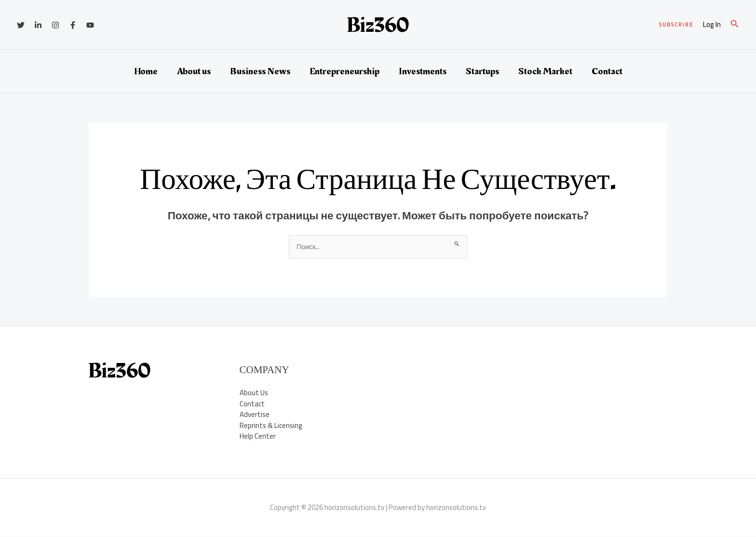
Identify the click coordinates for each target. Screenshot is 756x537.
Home (146, 71)
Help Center (258, 436)
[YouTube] (90, 25)
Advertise (255, 415)
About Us (254, 393)
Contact (607, 71)
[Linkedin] (38, 25)
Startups (482, 71)
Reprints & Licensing (271, 426)
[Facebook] (73, 25)
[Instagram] (55, 25)
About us (194, 71)
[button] (676, 25)
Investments (423, 71)
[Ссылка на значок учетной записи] (712, 25)
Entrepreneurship (344, 71)
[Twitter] (21, 25)
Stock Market (545, 71)
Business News (260, 71)
